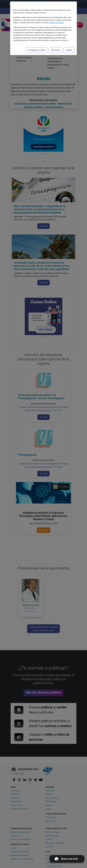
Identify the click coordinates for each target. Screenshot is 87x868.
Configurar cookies (37, 50)
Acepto (69, 50)
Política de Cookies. (57, 23)
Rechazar (56, 50)
